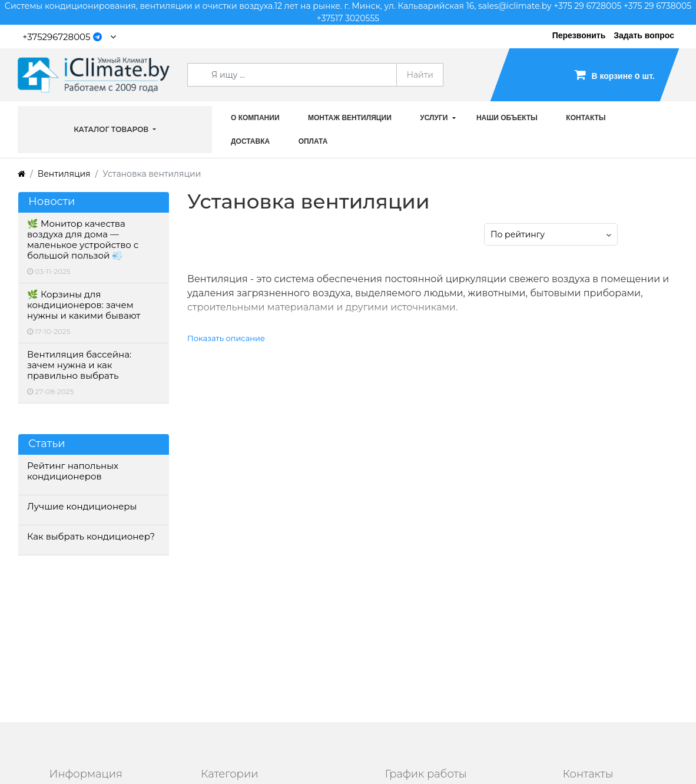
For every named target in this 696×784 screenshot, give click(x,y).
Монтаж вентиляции (350, 118)
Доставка (250, 141)
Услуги (434, 118)
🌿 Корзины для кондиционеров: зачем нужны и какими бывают (84, 305)
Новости (52, 202)
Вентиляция (64, 174)
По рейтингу (518, 234)
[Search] (292, 75)
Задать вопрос (644, 35)
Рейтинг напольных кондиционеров (73, 471)
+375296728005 (57, 37)
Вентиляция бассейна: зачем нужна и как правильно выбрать (79, 365)
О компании (255, 118)
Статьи (47, 444)
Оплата (313, 141)
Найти (420, 75)
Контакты (586, 118)
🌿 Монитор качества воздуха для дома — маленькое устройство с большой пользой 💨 (83, 240)
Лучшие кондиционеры (82, 507)
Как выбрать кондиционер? (91, 537)
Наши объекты (507, 118)
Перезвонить (579, 35)
